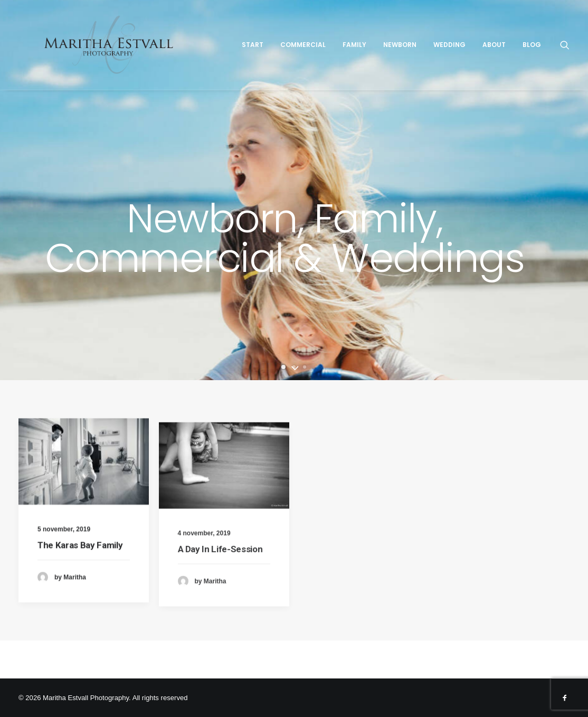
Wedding (456, 62)
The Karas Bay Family (80, 555)
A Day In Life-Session (220, 582)
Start (259, 62)
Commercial (309, 62)
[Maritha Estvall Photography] (130, 62)
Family (361, 62)
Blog (538, 62)
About (500, 62)
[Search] (571, 62)
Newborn (406, 62)
